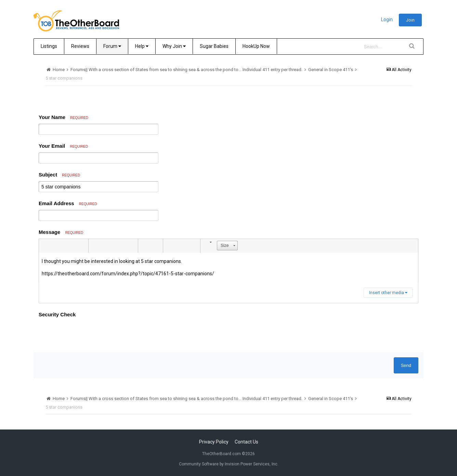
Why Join (174, 46)
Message (61, 232)
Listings (49, 46)
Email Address (68, 203)
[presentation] (91, 334)
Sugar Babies (214, 46)
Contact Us (246, 442)
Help (142, 46)
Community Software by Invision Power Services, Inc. (229, 464)
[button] (45, 246)
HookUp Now (256, 46)
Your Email (63, 146)
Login (387, 19)
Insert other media (388, 293)
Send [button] (406, 365)
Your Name (63, 117)
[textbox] (228, 268)
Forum (112, 46)
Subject (59, 175)
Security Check (57, 314)
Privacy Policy (214, 442)
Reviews (80, 46)
